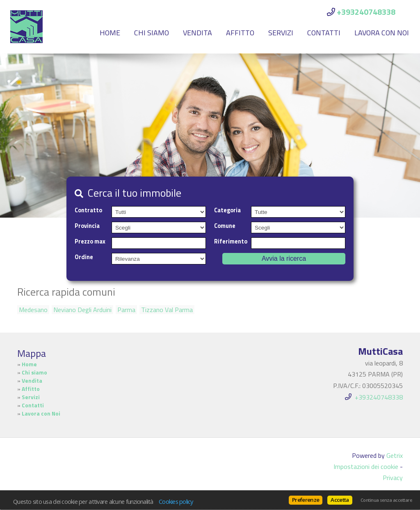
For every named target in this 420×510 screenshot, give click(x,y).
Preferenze (306, 500)
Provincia (87, 226)
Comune (225, 226)
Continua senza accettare (386, 500)
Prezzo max (90, 241)
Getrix (395, 455)
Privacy (393, 478)
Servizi (281, 33)
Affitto (240, 33)
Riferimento (231, 241)
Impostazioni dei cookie (366, 466)
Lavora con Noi (382, 33)
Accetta (340, 500)
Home (110, 33)
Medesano (33, 310)
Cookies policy (176, 501)
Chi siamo (152, 33)
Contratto (88, 210)
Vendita (197, 33)
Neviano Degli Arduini (82, 310)
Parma (126, 310)
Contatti (324, 33)
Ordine (84, 257)
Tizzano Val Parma (167, 310)
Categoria (227, 210)
